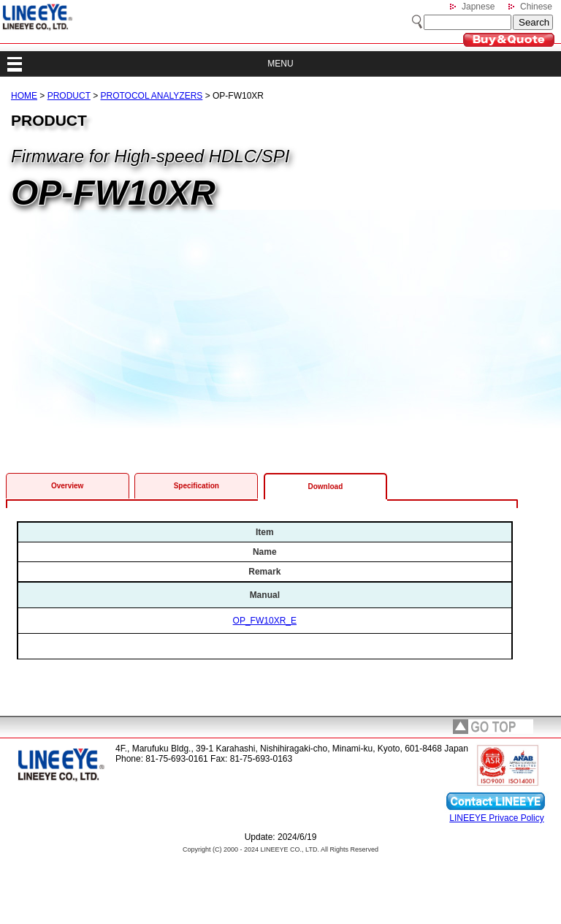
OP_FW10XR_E (265, 621)
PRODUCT (69, 96)
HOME (24, 96)
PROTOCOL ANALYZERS (152, 96)
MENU (280, 64)
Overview (67, 486)
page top (493, 727)
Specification (196, 486)
